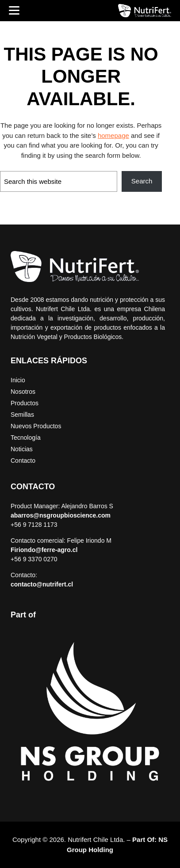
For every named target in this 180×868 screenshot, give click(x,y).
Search (142, 181)
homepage (113, 135)
